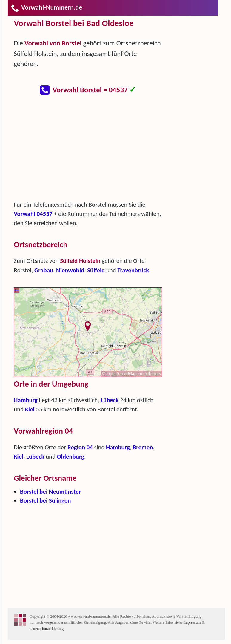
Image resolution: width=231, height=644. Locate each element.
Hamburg (26, 400)
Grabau (44, 270)
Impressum (192, 622)
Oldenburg (71, 457)
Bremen (143, 447)
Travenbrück (133, 270)
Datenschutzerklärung (47, 629)
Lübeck (110, 400)
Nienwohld (70, 270)
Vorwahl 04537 (33, 214)
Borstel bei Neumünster (50, 492)
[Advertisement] (93, 151)
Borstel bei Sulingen (45, 500)
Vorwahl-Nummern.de (46, 7)
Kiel (30, 409)
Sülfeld (96, 270)
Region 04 (80, 447)
